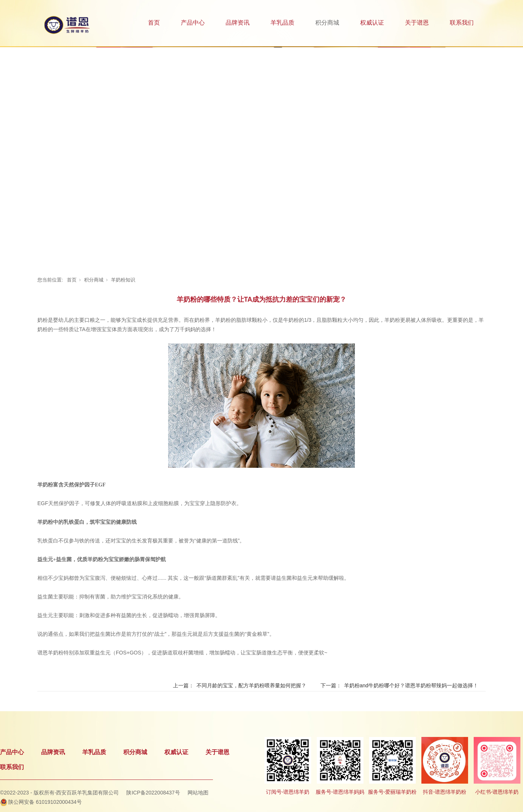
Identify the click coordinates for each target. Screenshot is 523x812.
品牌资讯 (238, 23)
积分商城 (327, 23)
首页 (154, 23)
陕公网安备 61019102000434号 (45, 802)
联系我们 (462, 23)
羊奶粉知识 (123, 280)
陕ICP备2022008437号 (153, 793)
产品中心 (193, 23)
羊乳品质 (282, 23)
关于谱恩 (417, 23)
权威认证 (372, 23)
